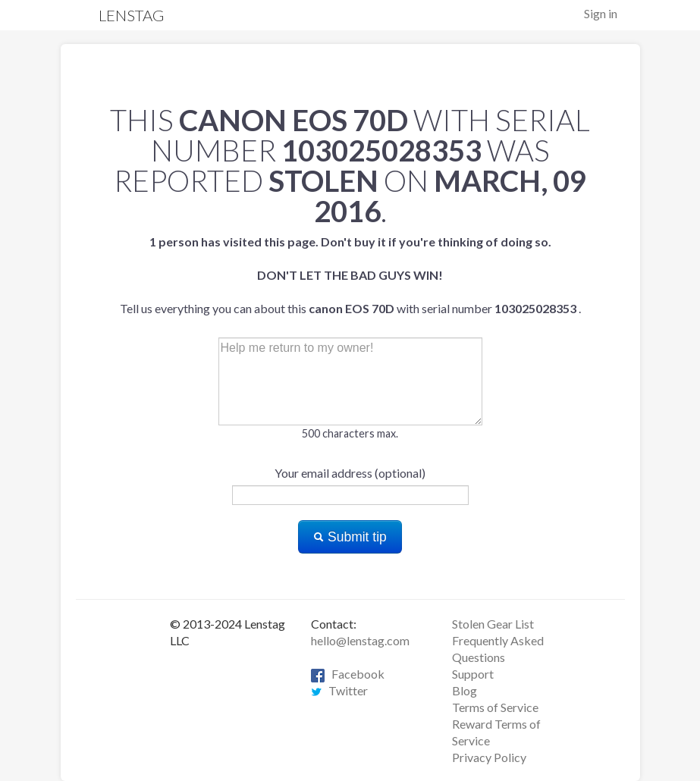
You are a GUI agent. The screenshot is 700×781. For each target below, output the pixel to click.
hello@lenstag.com (360, 640)
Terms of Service (495, 707)
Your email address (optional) (350, 473)
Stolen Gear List (493, 624)
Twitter (339, 690)
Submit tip (350, 537)
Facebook (348, 674)
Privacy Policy (489, 757)
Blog (465, 690)
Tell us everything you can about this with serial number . (350, 275)
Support (473, 674)
